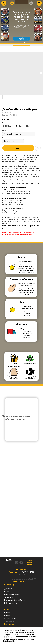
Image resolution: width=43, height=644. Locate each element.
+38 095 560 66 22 (22, 570)
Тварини (38, 15)
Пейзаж (5, 15)
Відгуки (30, 563)
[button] (18, 148)
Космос (5, 23)
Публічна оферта (11, 603)
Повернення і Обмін (12, 594)
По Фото (38, 40)
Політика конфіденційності (14, 600)
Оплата (7, 592)
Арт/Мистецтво (10, 618)
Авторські (38, 31)
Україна (38, 23)
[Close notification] (41, 629)
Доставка (8, 589)
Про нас (30, 560)
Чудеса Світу (9, 621)
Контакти (30, 565)
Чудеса (5, 40)
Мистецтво (5, 31)
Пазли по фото (10, 624)
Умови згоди (9, 597)
